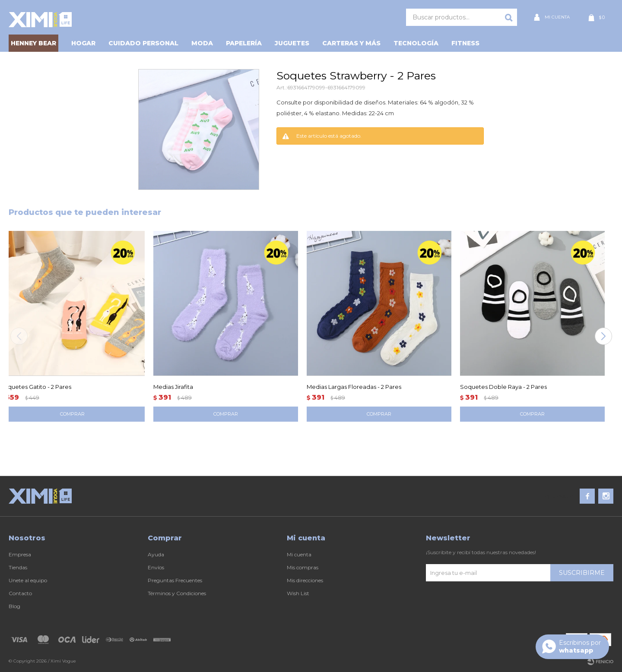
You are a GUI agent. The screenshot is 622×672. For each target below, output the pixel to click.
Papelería (244, 43)
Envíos (156, 567)
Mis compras (303, 567)
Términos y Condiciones (177, 593)
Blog (14, 606)
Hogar (83, 43)
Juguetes (292, 43)
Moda (202, 43)
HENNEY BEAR (33, 43)
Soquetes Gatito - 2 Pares (36, 387)
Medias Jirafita (173, 387)
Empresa (20, 554)
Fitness (465, 43)
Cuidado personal (143, 43)
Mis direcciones (305, 580)
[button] (603, 336)
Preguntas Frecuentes (175, 580)
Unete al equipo (28, 580)
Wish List (298, 593)
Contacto (20, 593)
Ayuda (156, 554)
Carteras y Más (351, 43)
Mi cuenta (299, 554)
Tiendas (18, 567)
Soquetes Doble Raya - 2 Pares (503, 387)
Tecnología (416, 43)
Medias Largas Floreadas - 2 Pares (354, 387)
